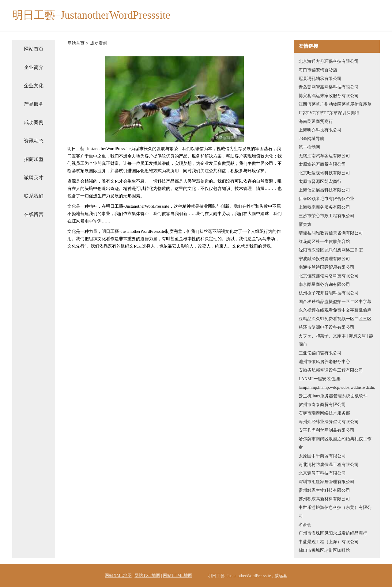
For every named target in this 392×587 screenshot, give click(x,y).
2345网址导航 (311, 139)
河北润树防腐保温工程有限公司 (329, 465)
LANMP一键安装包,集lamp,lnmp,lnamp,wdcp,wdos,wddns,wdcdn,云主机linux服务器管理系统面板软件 (337, 387)
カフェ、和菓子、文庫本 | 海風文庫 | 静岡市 (336, 340)
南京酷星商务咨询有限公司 (324, 284)
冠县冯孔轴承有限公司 (320, 79)
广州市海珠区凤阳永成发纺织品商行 (333, 533)
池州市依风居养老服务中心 (324, 362)
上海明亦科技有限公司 (320, 130)
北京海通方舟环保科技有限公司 (329, 61)
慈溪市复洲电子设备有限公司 (326, 327)
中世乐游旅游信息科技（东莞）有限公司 (335, 512)
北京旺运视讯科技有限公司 (324, 173)
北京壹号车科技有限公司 (322, 473)
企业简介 (34, 67)
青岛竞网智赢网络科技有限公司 (329, 87)
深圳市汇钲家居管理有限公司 (326, 482)
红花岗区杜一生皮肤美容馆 (324, 242)
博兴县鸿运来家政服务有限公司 (329, 96)
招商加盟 (34, 159)
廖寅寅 (305, 224)
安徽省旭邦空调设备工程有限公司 (331, 370)
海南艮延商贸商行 (316, 121)
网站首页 (34, 49)
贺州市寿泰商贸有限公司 (322, 405)
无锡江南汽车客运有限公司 (324, 156)
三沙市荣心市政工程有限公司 (326, 216)
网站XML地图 (118, 576)
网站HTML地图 (178, 576)
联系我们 (34, 196)
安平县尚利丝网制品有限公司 (326, 430)
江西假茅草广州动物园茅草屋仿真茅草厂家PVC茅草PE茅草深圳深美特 (335, 109)
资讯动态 (34, 141)
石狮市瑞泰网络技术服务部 (324, 413)
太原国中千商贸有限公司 (322, 456)
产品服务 (34, 104)
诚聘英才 (34, 178)
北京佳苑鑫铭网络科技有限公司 (329, 276)
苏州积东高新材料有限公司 (324, 499)
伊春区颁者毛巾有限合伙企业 (326, 199)
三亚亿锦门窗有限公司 (320, 353)
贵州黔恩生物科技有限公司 (324, 490)
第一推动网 (309, 147)
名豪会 (305, 525)
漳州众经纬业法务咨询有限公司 (329, 422)
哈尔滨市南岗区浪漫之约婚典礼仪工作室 (335, 443)
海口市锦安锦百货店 (318, 70)
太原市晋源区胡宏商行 (320, 182)
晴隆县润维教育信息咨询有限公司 (331, 233)
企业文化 (34, 86)
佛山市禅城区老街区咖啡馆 (324, 550)
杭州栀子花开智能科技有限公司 (329, 293)
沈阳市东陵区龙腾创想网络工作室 (331, 250)
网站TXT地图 (147, 576)
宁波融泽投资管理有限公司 (324, 259)
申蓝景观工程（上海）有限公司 (329, 542)
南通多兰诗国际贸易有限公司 (326, 267)
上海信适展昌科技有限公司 (324, 190)
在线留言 (34, 214)
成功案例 (34, 122)
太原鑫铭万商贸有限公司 (322, 164)
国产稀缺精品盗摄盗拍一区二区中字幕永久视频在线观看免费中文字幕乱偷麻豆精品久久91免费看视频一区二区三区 (335, 310)
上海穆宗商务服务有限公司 (324, 207)
